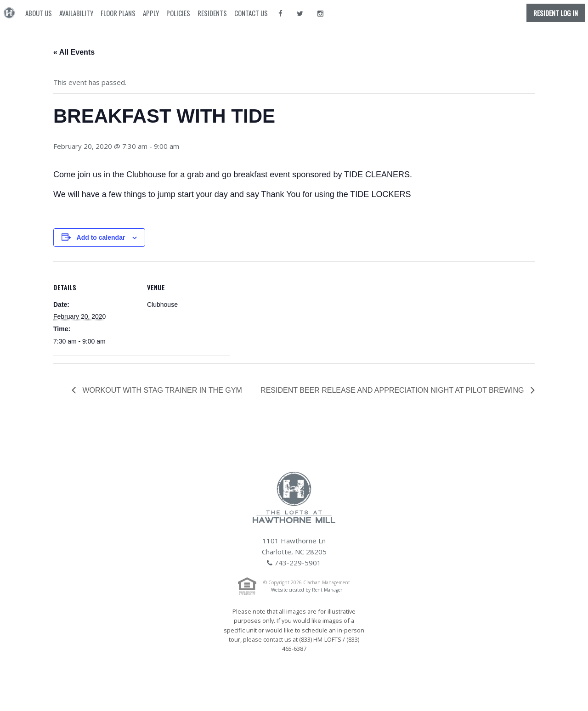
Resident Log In (556, 13)
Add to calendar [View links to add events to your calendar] (101, 237)
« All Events (74, 52)
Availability (76, 13)
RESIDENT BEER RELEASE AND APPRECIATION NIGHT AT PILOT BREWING (393, 390)
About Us (39, 13)
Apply (151, 13)
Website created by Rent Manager (307, 590)
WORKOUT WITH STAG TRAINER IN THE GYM (161, 390)
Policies (178, 13)
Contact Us (251, 13)
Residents (212, 13)
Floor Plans (118, 13)
